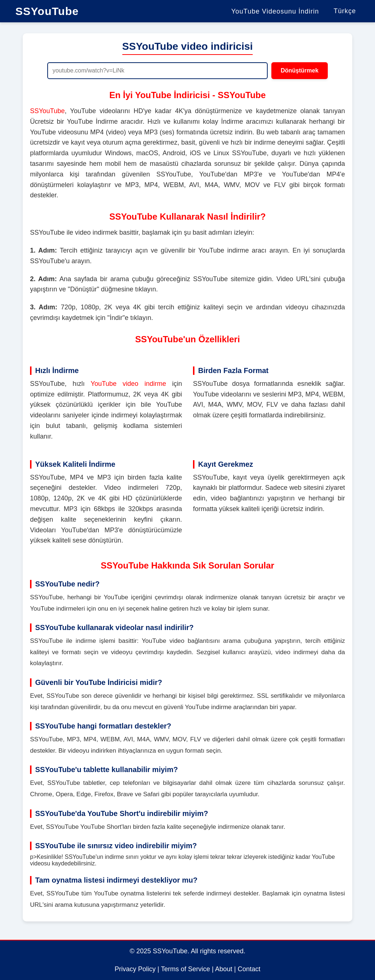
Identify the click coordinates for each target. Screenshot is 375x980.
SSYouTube (47, 11)
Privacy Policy (135, 969)
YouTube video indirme (129, 384)
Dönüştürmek (299, 70)
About (224, 969)
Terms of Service (185, 969)
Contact (249, 969)
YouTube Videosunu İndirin (275, 11)
